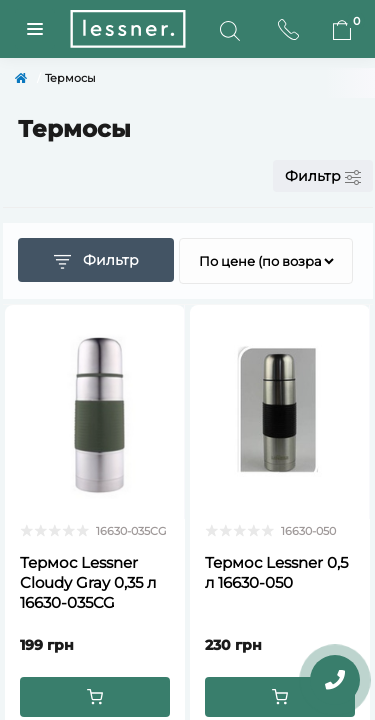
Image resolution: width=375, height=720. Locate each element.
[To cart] (95, 697)
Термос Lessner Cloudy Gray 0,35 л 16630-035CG (88, 582)
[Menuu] (35, 29)
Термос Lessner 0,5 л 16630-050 (276, 572)
